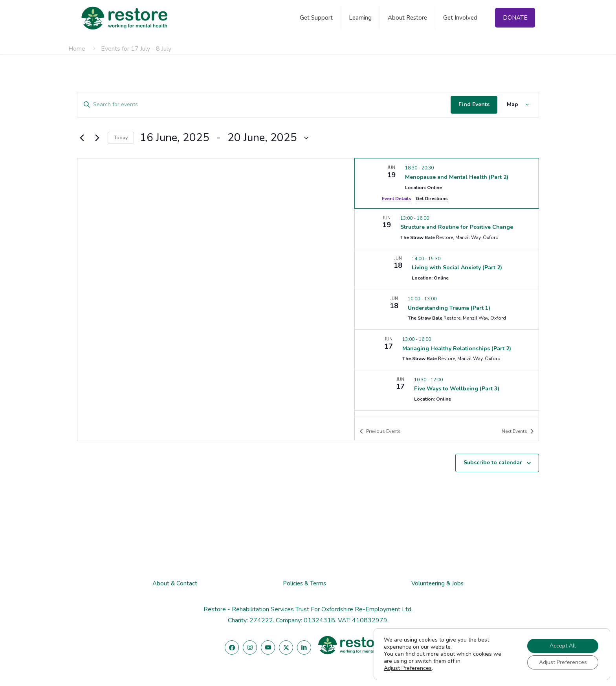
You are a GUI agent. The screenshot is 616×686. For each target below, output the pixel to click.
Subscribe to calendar (493, 463)
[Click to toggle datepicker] (224, 138)
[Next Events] (97, 138)
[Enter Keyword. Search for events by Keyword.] (264, 105)
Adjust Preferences (408, 668)
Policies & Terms (304, 583)
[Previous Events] (82, 138)
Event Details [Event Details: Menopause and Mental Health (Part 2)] (397, 199)
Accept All (563, 646)
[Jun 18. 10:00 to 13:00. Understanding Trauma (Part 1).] (447, 309)
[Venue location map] (216, 300)
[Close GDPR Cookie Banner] (603, 635)
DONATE (515, 18)
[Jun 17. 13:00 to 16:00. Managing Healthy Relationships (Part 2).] (447, 350)
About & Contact (175, 583)
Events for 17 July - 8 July (136, 49)
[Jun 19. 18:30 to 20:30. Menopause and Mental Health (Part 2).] (447, 183)
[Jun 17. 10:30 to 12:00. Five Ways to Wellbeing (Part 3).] (447, 390)
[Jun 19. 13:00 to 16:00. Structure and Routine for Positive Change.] (447, 229)
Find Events (474, 104)
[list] (447, 287)
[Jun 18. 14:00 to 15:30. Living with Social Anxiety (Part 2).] (447, 269)
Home (77, 49)
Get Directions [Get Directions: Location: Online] (432, 199)
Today (121, 138)
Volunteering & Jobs (437, 583)
